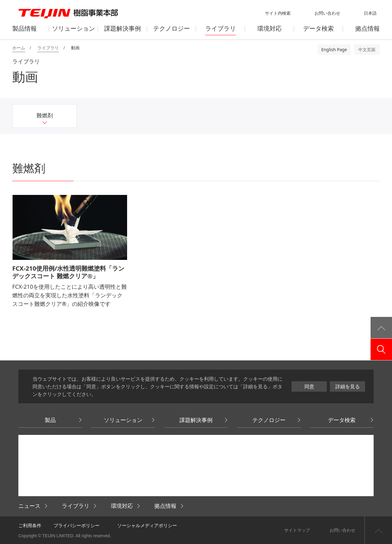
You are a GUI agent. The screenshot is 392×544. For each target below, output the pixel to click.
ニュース (29, 506)
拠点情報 (165, 506)
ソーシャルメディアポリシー (147, 525)
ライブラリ (76, 506)
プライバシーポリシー (77, 525)
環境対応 (122, 506)
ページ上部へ (378, 530)
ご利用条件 (30, 525)
